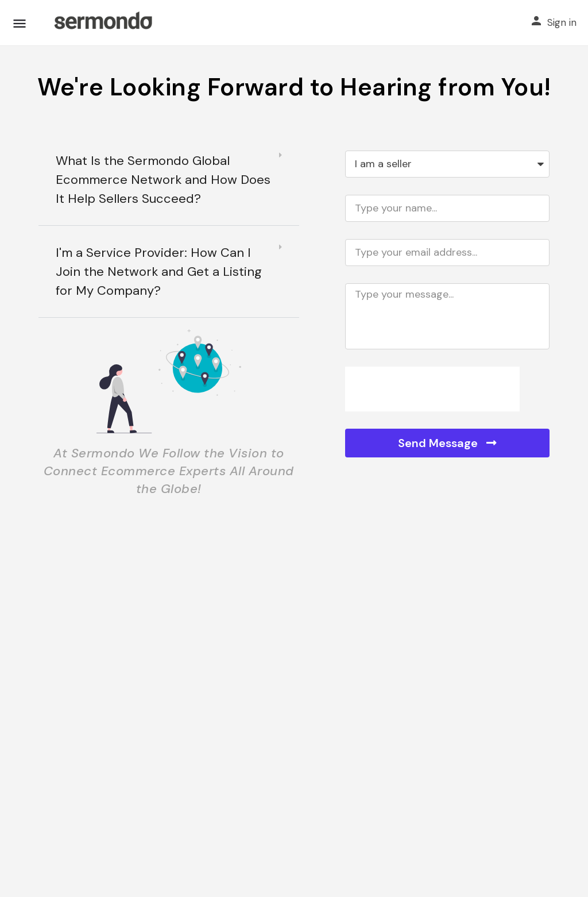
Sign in (562, 22)
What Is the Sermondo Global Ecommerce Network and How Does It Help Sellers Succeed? (163, 180)
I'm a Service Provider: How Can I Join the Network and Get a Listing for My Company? (159, 272)
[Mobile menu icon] (20, 23)
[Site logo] (103, 23)
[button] (169, 180)
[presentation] (432, 389)
